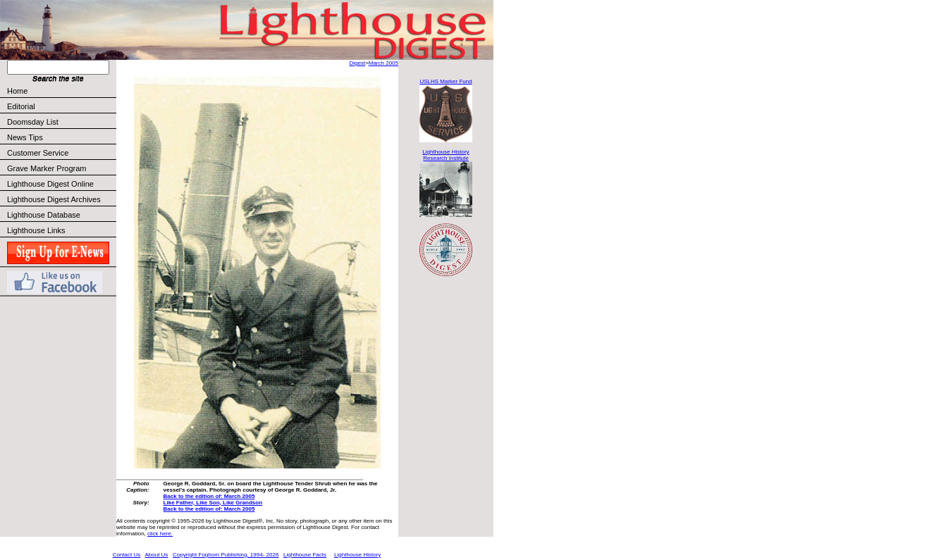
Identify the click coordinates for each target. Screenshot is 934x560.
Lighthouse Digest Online (50, 184)
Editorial (61, 106)
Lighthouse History (357, 555)
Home (17, 91)
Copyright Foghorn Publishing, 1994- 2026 (226, 555)
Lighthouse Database (44, 215)
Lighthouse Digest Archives (54, 199)
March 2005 (383, 63)
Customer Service (61, 153)
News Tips (25, 137)
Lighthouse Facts (305, 555)
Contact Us (127, 555)
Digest (357, 63)
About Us (156, 555)
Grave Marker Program (47, 168)
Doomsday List (33, 122)
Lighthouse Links (36, 230)
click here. (160, 534)
